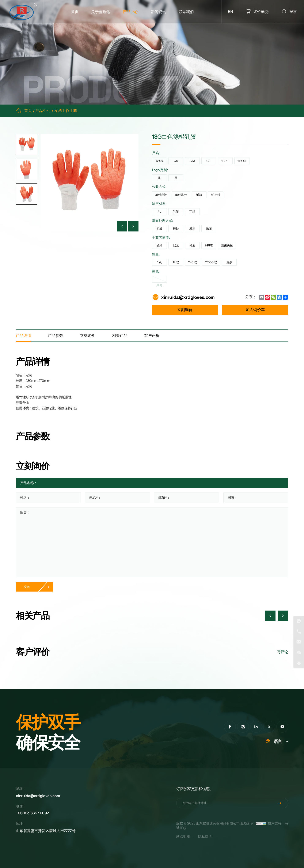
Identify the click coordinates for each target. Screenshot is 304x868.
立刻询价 (185, 310)
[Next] (133, 226)
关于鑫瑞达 (101, 12)
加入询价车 (255, 310)
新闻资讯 (158, 12)
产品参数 (56, 335)
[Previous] (122, 226)
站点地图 (183, 836)
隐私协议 (205, 836)
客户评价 (152, 335)
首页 (75, 12)
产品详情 (23, 335)
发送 (27, 587)
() (261, 12)
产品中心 (130, 12)
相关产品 (120, 335)
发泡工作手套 (66, 111)
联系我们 (186, 12)
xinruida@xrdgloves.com (188, 297)
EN (230, 12)
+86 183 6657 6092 (32, 813)
